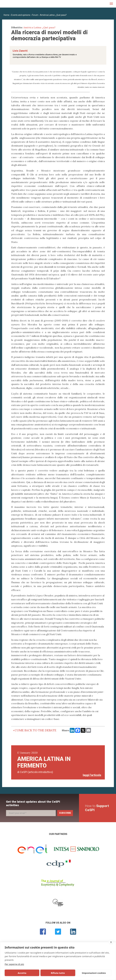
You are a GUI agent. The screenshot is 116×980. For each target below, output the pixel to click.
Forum (35, 15)
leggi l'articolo (92, 775)
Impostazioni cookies (64, 973)
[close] (111, 942)
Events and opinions (21, 15)
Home (6, 15)
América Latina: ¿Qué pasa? (53, 15)
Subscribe (65, 813)
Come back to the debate (35, 730)
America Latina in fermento (44, 762)
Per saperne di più (14, 964)
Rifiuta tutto (38, 973)
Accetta (15, 973)
